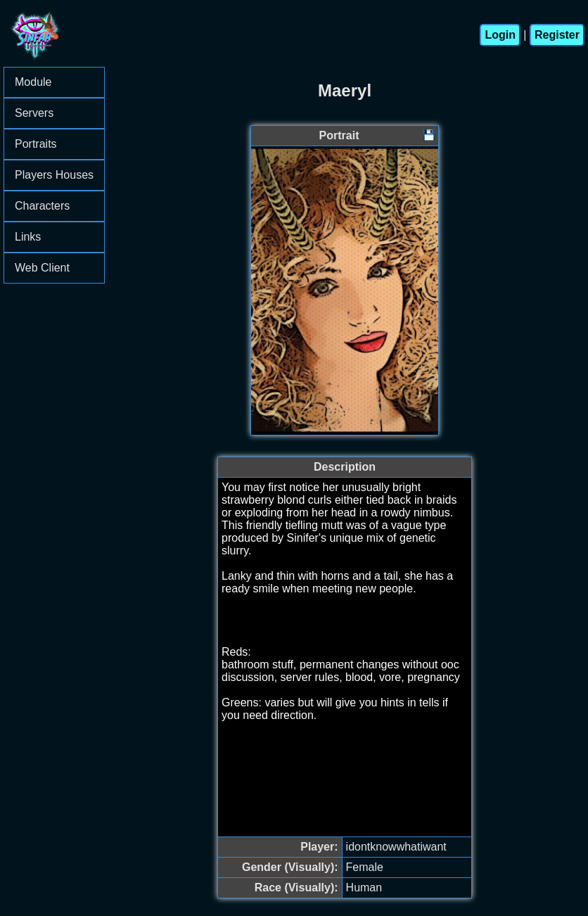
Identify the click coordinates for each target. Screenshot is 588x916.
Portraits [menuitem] (59, 144)
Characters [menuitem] (59, 206)
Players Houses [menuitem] (59, 175)
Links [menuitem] (59, 237)
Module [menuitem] (59, 82)
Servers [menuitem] (59, 113)
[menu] (54, 175)
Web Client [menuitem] (42, 268)
